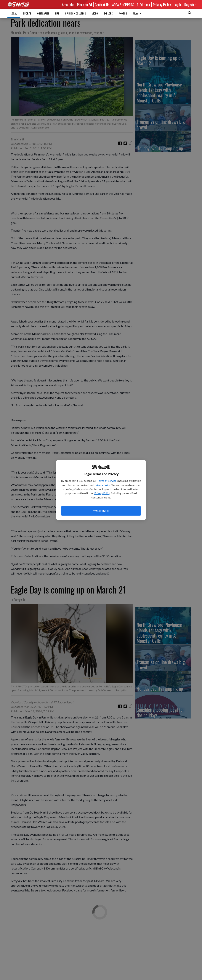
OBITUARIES (43, 13)
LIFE (57, 13)
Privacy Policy (102, 485)
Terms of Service (107, 481)
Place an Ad (84, 4)
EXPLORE (108, 13)
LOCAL (14, 13)
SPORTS (27, 13)
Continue (101, 511)
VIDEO (95, 13)
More (138, 13)
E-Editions (143, 4)
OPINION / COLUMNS (76, 13)
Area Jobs (68, 4)
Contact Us (102, 4)
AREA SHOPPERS (123, 4)
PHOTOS (123, 13)
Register (190, 4)
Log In (178, 4)
